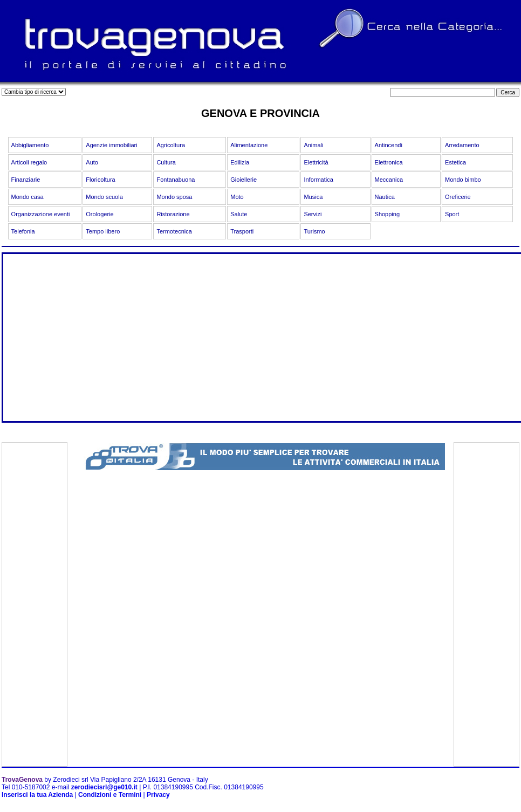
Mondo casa (28, 197)
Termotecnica (174, 231)
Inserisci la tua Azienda (37, 795)
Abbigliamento (30, 145)
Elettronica (389, 162)
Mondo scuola (104, 197)
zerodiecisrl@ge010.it (104, 787)
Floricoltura (100, 180)
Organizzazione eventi (41, 214)
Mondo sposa (174, 197)
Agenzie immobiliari (111, 145)
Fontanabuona (176, 180)
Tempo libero (103, 231)
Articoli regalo (29, 162)
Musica (313, 197)
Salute (239, 214)
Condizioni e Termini (110, 795)
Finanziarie (26, 180)
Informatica (318, 180)
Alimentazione (249, 145)
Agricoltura (171, 145)
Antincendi (389, 145)
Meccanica (389, 180)
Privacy (158, 795)
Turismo (314, 231)
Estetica (455, 162)
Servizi (313, 214)
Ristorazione (173, 214)
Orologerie (100, 214)
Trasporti (242, 231)
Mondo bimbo (463, 180)
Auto (92, 162)
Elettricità (316, 162)
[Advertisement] (197, 346)
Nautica (385, 197)
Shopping (388, 214)
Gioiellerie (244, 180)
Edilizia (240, 162)
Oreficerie (458, 197)
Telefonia (23, 231)
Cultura (166, 162)
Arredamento (462, 145)
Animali (313, 145)
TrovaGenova (22, 780)
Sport (452, 214)
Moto (237, 197)
